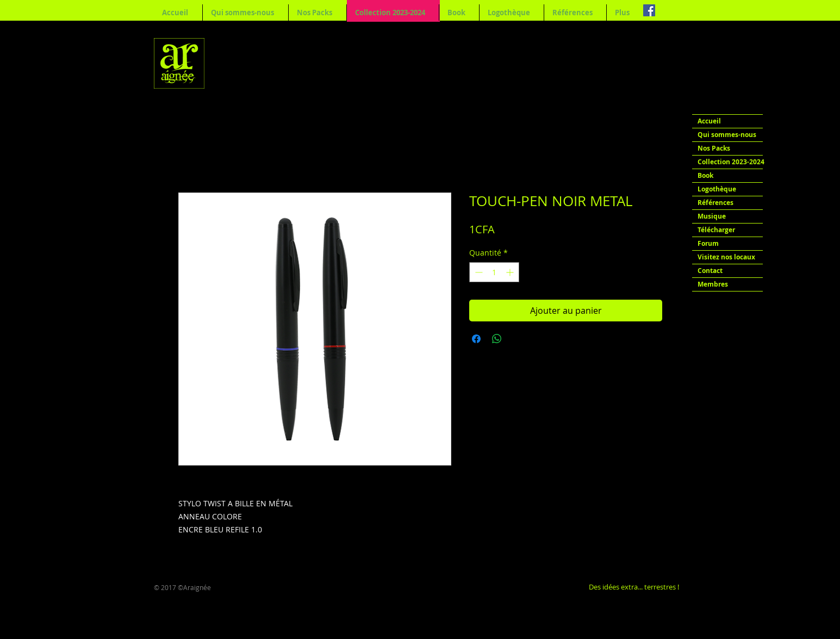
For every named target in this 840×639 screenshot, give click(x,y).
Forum (708, 243)
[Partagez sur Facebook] (476, 339)
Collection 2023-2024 (730, 162)
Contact (710, 271)
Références (715, 203)
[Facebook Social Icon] (649, 10)
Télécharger (716, 230)
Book (705, 175)
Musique (712, 216)
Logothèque (717, 189)
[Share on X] (518, 339)
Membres (713, 284)
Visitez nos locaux (726, 257)
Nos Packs (714, 148)
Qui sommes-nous (727, 135)
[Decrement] (478, 272)
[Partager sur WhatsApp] (497, 339)
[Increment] (511, 272)
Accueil (709, 121)
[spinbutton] (494, 272)
